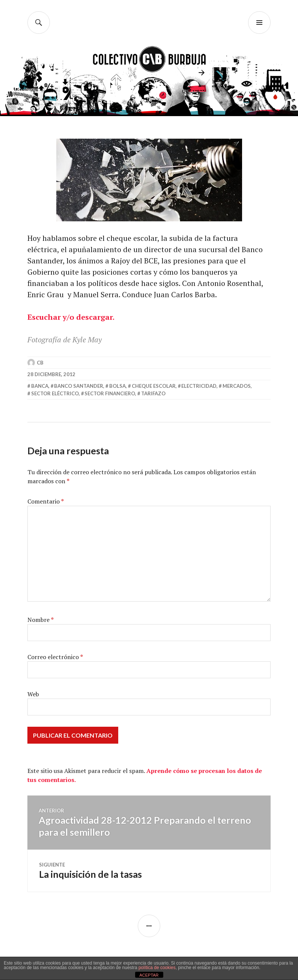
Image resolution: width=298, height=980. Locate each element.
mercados (237, 386)
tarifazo (153, 393)
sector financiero (110, 393)
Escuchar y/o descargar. (71, 317)
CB (40, 363)
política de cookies (157, 968)
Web (33, 694)
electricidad (199, 386)
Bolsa (117, 386)
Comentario (46, 501)
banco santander (79, 386)
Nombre (41, 620)
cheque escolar (154, 386)
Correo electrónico (55, 657)
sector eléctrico (55, 393)
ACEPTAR (149, 975)
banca (40, 386)
